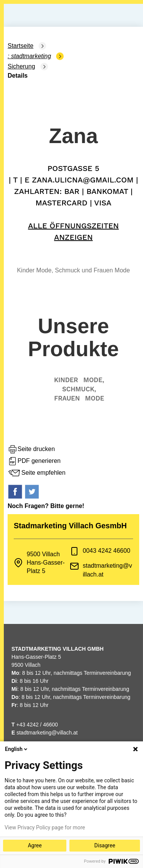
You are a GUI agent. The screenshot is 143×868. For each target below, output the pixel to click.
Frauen (67, 398)
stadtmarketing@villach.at (47, 733)
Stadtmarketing (31, 56)
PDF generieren (34, 461)
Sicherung (21, 66)
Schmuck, (79, 389)
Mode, (94, 380)
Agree (35, 845)
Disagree (105, 845)
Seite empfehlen (37, 473)
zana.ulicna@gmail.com (83, 180)
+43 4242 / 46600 (35, 725)
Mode (95, 398)
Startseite (21, 46)
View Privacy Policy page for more (45, 827)
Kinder (66, 380)
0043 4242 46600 (107, 551)
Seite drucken (31, 449)
